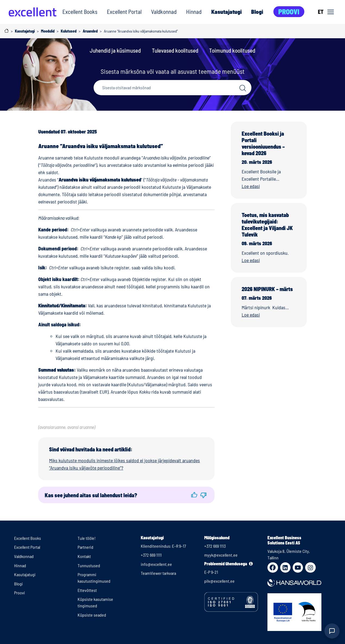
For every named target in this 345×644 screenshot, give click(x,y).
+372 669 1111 (151, 555)
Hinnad (194, 12)
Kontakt (84, 556)
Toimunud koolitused (232, 50)
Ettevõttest (87, 590)
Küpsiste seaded (92, 615)
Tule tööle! (87, 538)
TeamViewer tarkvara (158, 573)
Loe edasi (251, 186)
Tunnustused (89, 565)
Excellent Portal (124, 12)
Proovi (289, 12)
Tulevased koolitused (175, 50)
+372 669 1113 (215, 546)
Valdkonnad (164, 12)
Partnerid (85, 547)
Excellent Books (80, 12)
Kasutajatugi (226, 12)
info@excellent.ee (156, 564)
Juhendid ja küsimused (115, 50)
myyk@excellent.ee (221, 555)
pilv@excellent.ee (219, 581)
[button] (194, 495)
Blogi (257, 12)
